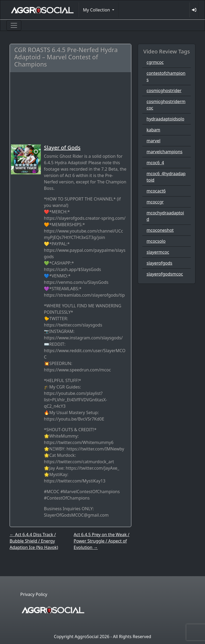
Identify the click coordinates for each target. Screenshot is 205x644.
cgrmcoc (155, 62)
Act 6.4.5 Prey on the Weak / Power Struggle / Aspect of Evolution (102, 541)
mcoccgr (155, 202)
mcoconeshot (160, 230)
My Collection (97, 10)
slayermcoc (158, 252)
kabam (153, 130)
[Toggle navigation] (14, 25)
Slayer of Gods (62, 148)
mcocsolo (156, 241)
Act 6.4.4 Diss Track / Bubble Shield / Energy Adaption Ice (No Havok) (34, 541)
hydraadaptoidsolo (165, 119)
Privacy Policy (34, 594)
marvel (153, 141)
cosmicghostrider (164, 91)
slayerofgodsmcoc (165, 274)
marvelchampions (165, 152)
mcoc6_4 (155, 163)
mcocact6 (156, 191)
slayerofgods (159, 263)
